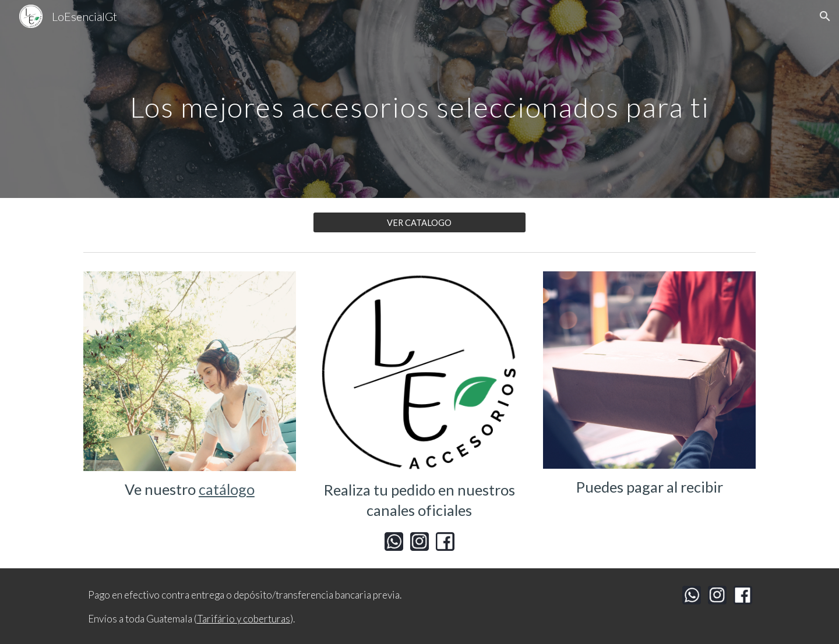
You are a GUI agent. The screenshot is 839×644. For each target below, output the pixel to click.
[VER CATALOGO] (419, 222)
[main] (419, 99)
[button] (825, 16)
